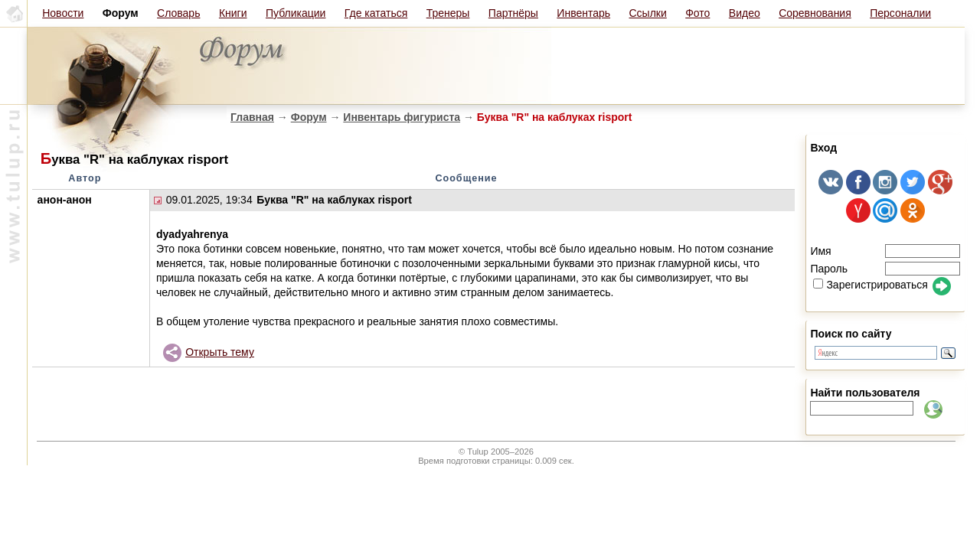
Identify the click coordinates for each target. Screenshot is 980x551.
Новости (63, 13)
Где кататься (376, 13)
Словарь (178, 13)
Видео (745, 13)
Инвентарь (583, 13)
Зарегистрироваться (870, 285)
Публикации (296, 13)
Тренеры (448, 13)
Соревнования (815, 13)
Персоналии (900, 13)
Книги (233, 13)
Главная (252, 117)
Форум (309, 117)
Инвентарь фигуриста (402, 117)
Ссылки (648, 13)
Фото (697, 13)
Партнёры (513, 13)
